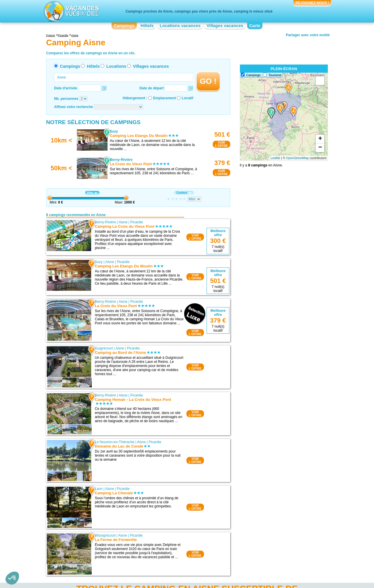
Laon (99, 489)
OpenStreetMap (297, 158)
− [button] (320, 148)
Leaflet (275, 158)
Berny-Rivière (105, 222)
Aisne (123, 222)
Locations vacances (180, 26)
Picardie (137, 222)
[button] (12, 578)
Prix (92, 193)
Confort (184, 193)
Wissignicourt (105, 535)
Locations (116, 66)
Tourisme (275, 75)
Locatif (187, 98)
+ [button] (320, 139)
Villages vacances (225, 26)
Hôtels (147, 26)
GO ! (208, 81)
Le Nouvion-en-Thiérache (114, 442)
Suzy (99, 262)
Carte (255, 26)
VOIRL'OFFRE (221, 144)
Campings (124, 26)
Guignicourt (104, 348)
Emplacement (165, 98)
